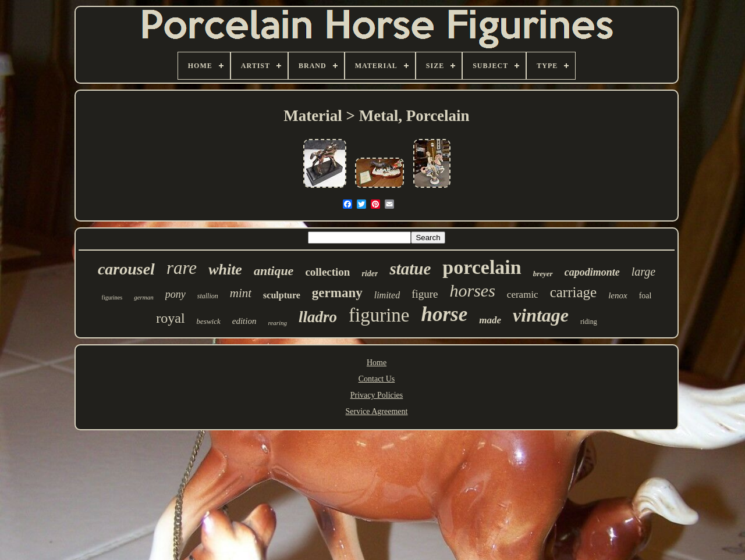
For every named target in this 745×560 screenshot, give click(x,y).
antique (274, 271)
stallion (208, 296)
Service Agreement (377, 411)
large (643, 272)
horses (473, 290)
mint (241, 293)
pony (175, 294)
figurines (112, 297)
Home (377, 363)
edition (244, 321)
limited (387, 295)
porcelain (482, 267)
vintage (541, 315)
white (225, 270)
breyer (543, 274)
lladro (318, 317)
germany (337, 293)
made (490, 320)
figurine (379, 315)
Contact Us (377, 379)
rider (370, 274)
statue (410, 269)
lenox (618, 295)
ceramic (523, 295)
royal (170, 318)
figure (425, 294)
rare (182, 268)
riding (589, 322)
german (144, 297)
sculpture (282, 295)
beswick (209, 321)
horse (445, 314)
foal (645, 296)
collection (327, 272)
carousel (126, 269)
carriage (573, 292)
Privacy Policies (377, 395)
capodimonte (592, 272)
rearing (277, 323)
